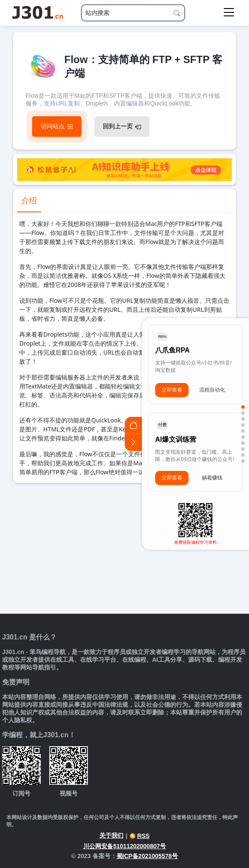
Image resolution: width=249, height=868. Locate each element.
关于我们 (111, 835)
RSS (139, 836)
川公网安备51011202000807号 (124, 846)
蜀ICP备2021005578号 (147, 856)
